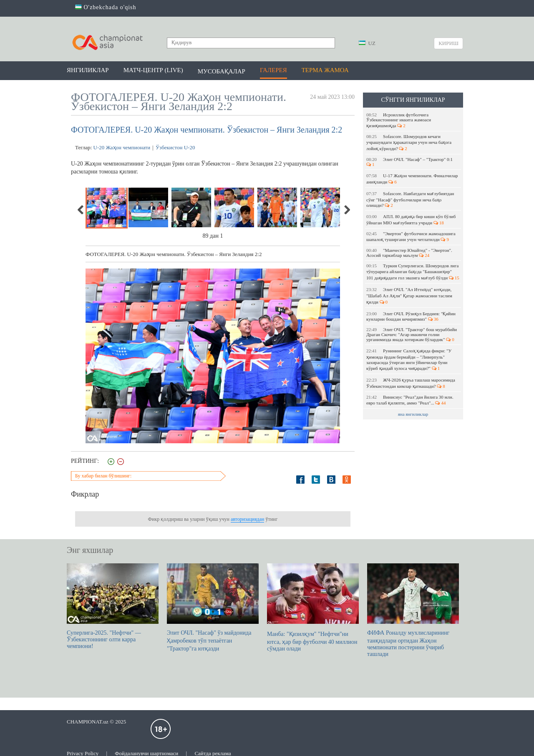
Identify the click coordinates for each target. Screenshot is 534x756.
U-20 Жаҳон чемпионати (122, 147)
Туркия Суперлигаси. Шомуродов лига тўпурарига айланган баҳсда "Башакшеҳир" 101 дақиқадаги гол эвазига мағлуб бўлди (413, 272)
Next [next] (347, 210)
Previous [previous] (81, 210)
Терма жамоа (325, 70)
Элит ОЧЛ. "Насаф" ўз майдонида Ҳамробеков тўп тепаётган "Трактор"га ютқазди (213, 608)
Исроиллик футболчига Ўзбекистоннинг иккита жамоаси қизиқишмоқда (399, 120)
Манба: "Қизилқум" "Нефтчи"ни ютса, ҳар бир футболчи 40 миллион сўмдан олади (313, 608)
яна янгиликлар (413, 414)
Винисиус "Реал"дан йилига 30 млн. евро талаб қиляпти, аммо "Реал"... (410, 400)
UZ (367, 43)
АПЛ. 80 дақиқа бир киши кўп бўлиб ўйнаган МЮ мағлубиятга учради (411, 220)
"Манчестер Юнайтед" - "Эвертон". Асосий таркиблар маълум (409, 253)
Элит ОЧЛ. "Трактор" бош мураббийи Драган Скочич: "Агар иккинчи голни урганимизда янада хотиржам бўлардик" (412, 334)
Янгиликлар (88, 70)
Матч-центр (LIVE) (153, 70)
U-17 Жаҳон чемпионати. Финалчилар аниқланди (412, 179)
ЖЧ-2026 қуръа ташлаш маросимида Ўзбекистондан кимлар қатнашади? (411, 383)
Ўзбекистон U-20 (175, 147)
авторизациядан (247, 519)
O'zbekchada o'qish (106, 7)
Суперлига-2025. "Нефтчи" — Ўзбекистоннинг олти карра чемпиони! (113, 606)
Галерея (273, 70)
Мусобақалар (222, 71)
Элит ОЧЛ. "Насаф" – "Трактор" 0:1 (410, 162)
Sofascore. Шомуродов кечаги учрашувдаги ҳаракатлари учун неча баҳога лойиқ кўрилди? (409, 142)
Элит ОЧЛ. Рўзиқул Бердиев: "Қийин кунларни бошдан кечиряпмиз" (411, 316)
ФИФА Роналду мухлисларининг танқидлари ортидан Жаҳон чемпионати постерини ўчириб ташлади (413, 610)
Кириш (448, 43)
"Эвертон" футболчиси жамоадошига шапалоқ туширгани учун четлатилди (411, 236)
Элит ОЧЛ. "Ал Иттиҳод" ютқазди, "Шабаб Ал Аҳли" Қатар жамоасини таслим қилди (409, 296)
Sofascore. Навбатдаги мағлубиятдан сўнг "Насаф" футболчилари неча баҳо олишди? (410, 199)
